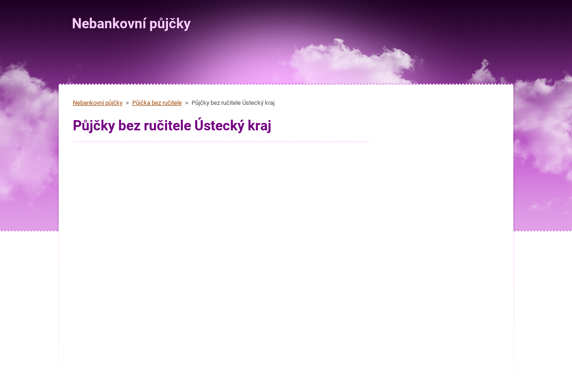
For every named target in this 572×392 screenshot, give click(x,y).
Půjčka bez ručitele (157, 103)
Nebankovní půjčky (98, 103)
